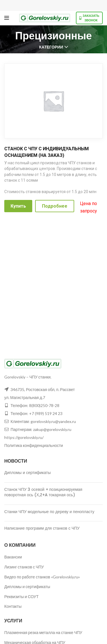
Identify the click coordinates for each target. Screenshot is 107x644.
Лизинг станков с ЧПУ (24, 567)
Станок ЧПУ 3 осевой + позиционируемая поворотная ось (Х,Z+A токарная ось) (43, 492)
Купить (18, 206)
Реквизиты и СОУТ (21, 597)
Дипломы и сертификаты (28, 473)
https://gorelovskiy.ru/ (24, 437)
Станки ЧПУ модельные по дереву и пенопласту (49, 512)
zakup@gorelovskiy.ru (52, 429)
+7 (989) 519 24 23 (46, 413)
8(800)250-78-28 (44, 405)
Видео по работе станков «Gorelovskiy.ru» (42, 577)
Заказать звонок (89, 18)
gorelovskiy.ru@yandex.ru (53, 421)
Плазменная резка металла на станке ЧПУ (43, 632)
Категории (51, 47)
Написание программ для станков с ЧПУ (42, 528)
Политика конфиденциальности (34, 445)
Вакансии (13, 557)
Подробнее (55, 206)
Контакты (13, 606)
